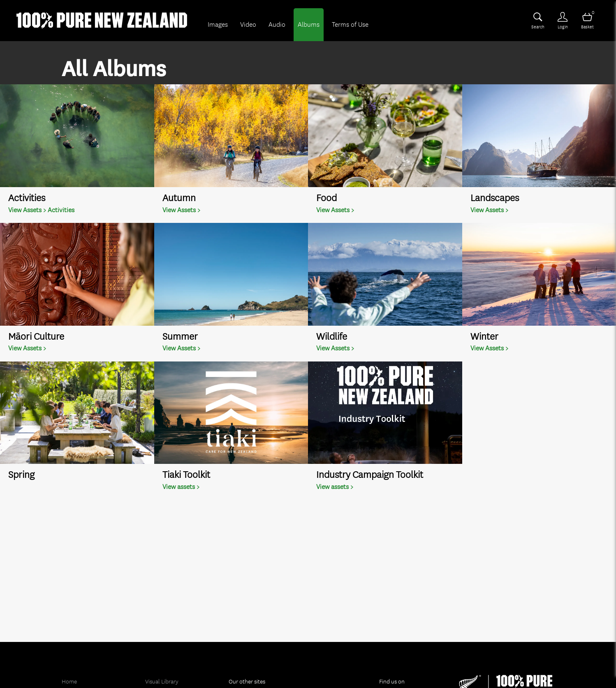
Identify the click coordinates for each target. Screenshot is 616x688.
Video (248, 24)
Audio (277, 24)
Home (69, 665)
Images (218, 24)
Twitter (393, 678)
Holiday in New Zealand (258, 678)
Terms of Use (350, 24)
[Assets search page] (538, 21)
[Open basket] (587, 21)
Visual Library (162, 665)
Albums (309, 24)
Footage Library (164, 678)
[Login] (563, 21)
